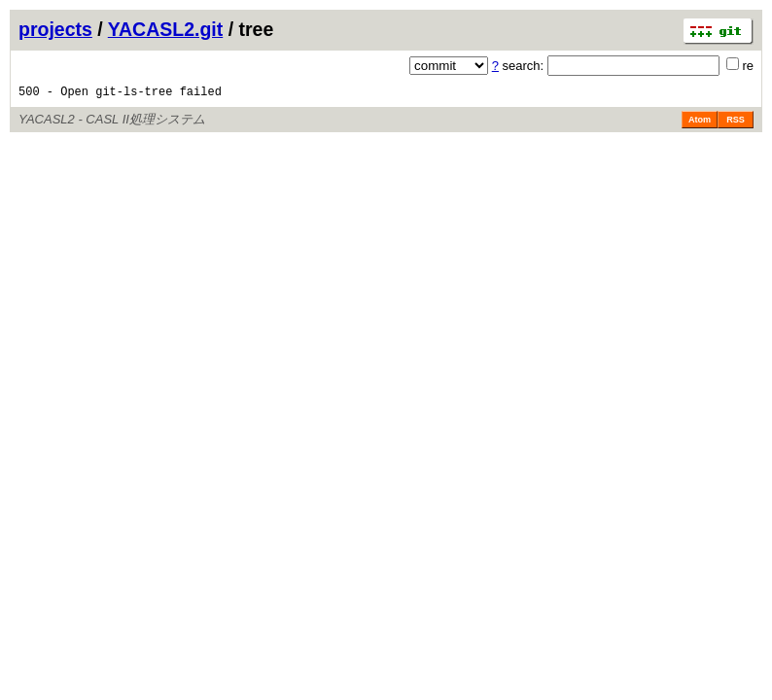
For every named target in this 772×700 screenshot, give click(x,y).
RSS (736, 128)
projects (55, 29)
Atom (700, 128)
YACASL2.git (165, 29)
